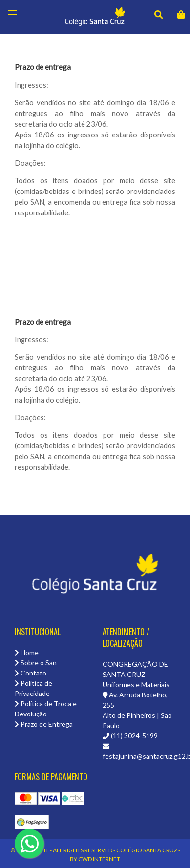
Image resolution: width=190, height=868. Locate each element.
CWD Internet (99, 859)
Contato (31, 673)
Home (27, 652)
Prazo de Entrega (44, 724)
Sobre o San (36, 663)
